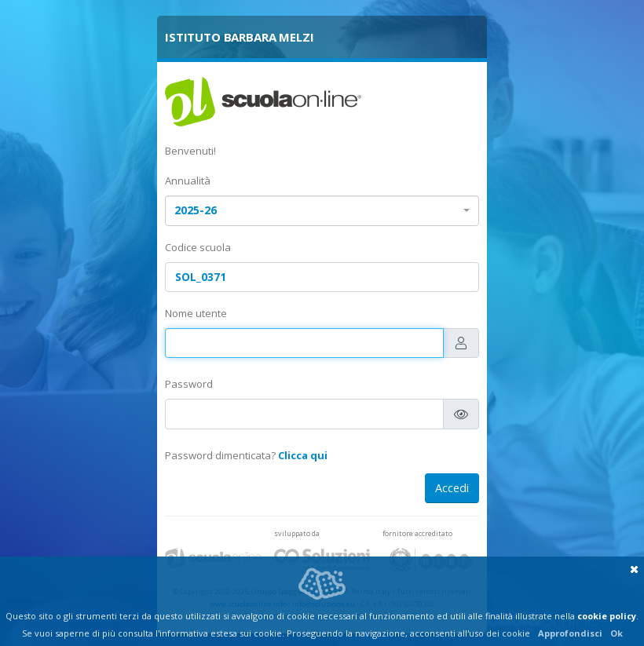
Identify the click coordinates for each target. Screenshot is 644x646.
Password (189, 384)
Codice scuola (198, 247)
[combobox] (322, 211)
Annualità (188, 181)
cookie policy (607, 616)
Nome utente (196, 313)
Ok (617, 633)
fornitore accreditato (417, 533)
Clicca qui (303, 455)
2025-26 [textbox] (196, 210)
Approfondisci (570, 633)
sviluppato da (297, 533)
